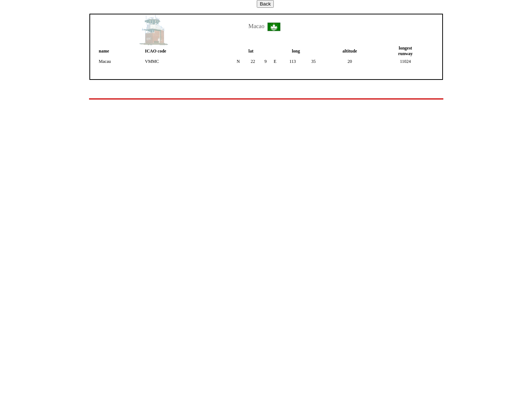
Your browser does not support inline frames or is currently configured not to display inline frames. (266, 255)
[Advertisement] (266, 117)
